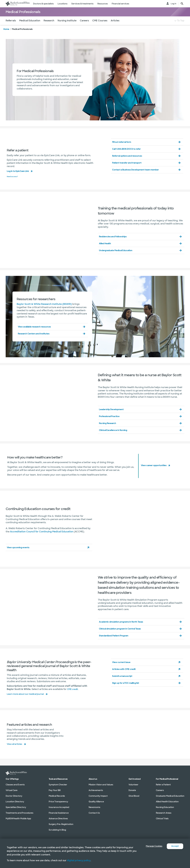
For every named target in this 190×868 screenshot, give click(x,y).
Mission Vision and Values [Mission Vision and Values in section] (101, 785)
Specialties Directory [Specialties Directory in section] (16, 807)
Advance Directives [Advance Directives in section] (58, 819)
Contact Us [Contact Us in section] (94, 813)
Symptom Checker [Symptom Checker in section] (58, 785)
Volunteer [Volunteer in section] (133, 785)
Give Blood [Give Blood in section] (134, 796)
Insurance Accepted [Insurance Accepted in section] (59, 807)
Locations (63, 4)
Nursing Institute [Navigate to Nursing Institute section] (67, 26)
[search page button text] (182, 4)
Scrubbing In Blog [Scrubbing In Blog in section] (57, 830)
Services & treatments (82, 4)
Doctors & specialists (43, 4)
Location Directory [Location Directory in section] (15, 802)
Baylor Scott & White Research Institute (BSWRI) (44, 309)
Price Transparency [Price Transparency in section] (58, 802)
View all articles (16, 749)
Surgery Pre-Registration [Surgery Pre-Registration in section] (61, 824)
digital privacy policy (79, 860)
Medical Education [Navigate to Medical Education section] (30, 26)
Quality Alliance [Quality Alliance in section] (96, 802)
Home (6, 35)
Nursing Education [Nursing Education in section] (165, 807)
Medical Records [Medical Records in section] (57, 796)
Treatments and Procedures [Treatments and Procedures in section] (19, 813)
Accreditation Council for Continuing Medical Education (42, 537)
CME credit (73, 694)
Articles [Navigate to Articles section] (115, 26)
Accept (174, 846)
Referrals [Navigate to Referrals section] (11, 26)
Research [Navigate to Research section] (49, 26)
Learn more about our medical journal (28, 699)
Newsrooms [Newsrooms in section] (94, 807)
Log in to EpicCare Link (20, 177)
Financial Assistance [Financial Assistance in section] (59, 813)
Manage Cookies (152, 846)
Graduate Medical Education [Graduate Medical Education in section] (170, 796)
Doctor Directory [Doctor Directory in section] (14, 796)
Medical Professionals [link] (22, 35)
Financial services (120, 4)
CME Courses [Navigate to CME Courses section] (100, 26)
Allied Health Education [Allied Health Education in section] (167, 802)
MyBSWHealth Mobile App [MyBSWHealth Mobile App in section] (18, 819)
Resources (103, 4)
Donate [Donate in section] (132, 790)
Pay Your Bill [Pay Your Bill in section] (55, 790)
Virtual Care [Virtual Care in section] (12, 790)
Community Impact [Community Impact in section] (98, 796)
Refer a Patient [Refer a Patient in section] (163, 785)
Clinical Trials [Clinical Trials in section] (162, 819)
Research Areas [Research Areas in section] (164, 813)
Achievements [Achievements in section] (96, 790)
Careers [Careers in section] (160, 790)
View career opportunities (156, 471)
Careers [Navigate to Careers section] (84, 26)
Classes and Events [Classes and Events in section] (15, 785)
